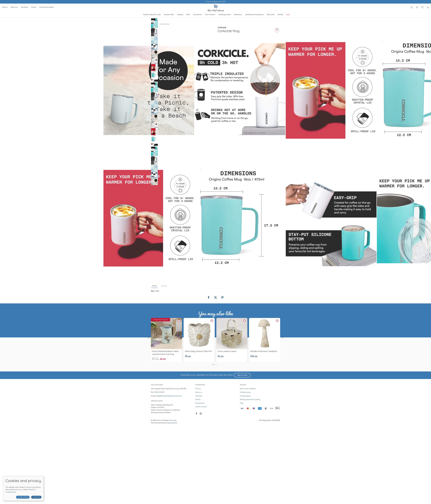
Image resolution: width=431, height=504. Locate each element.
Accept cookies (23, 497)
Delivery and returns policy (250, 400)
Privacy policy (245, 396)
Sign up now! (242, 375)
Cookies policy (245, 392)
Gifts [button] (188, 15)
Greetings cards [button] (224, 15)
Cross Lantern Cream (227, 351)
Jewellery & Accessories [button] (254, 15)
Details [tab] (154, 286)
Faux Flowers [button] (210, 15)
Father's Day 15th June (152, 15)
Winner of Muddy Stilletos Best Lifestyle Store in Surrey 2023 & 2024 (216, 2)
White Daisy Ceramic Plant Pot (198, 351)
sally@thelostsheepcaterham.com (169, 396)
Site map (173, 420)
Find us (198, 389)
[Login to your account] (417, 7)
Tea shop (24, 7)
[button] (412, 7)
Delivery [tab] (164, 286)
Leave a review (201, 407)
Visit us (5, 7)
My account (200, 403)
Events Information (47, 7)
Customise (36, 497)
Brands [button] (280, 15)
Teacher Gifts (169, 15)
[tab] (213, 364)
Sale (288, 15)
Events (34, 7)
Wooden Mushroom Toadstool (264, 351)
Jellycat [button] (180, 15)
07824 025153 (159, 392)
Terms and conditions (248, 389)
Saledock (174, 423)
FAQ (242, 403)
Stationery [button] (238, 15)
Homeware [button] (197, 15)
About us (14, 7)
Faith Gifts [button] (271, 15)
